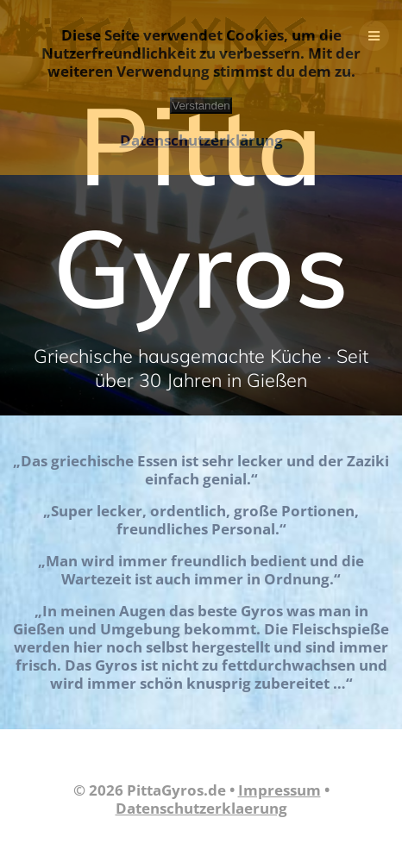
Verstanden (201, 106)
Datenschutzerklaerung (201, 808)
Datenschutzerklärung (201, 140)
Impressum (280, 790)
